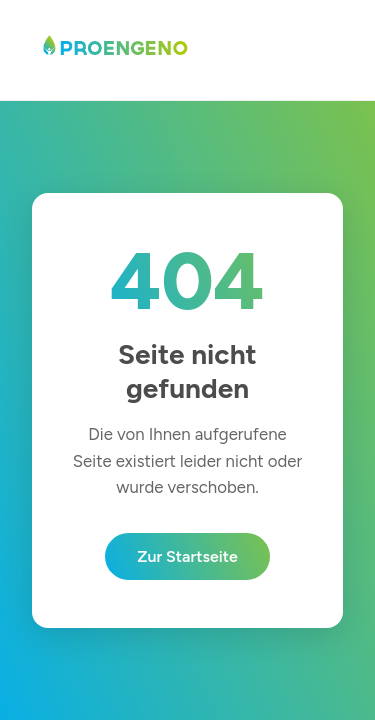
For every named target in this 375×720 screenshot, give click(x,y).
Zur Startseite (187, 556)
